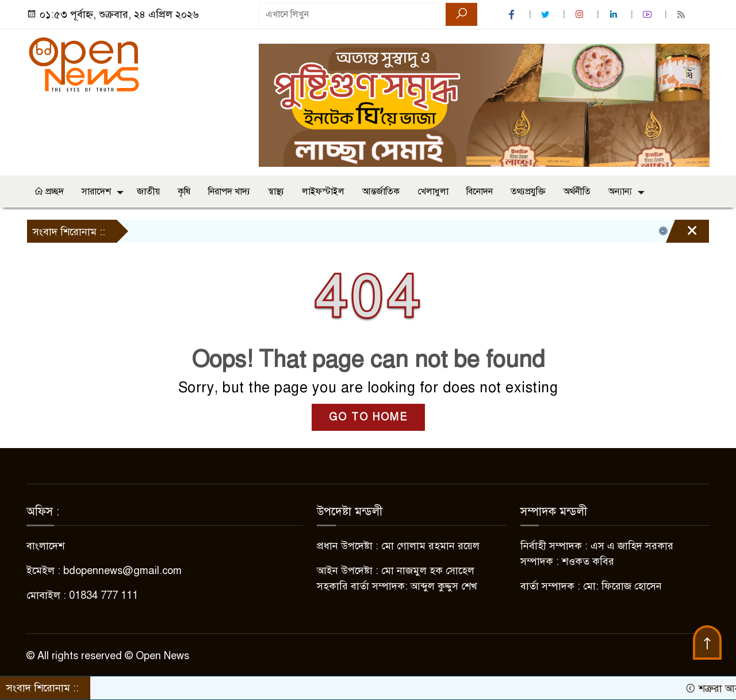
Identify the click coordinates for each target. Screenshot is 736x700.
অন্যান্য (620, 192)
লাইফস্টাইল (323, 192)
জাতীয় (148, 192)
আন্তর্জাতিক (381, 192)
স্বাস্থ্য (276, 192)
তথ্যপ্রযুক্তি (528, 192)
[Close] (682, 234)
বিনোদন (480, 192)
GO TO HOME (368, 417)
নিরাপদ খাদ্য (229, 192)
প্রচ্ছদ (49, 192)
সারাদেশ (96, 192)
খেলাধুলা (433, 192)
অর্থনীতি (577, 192)
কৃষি (184, 192)
